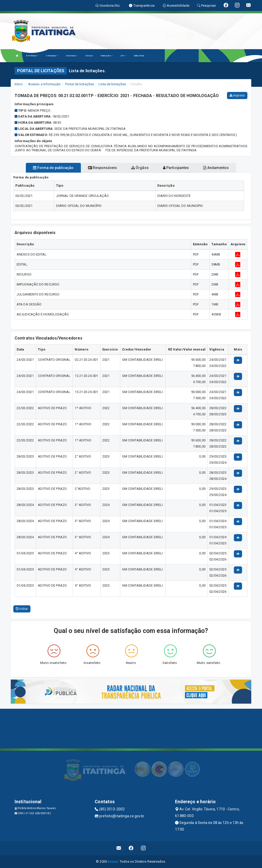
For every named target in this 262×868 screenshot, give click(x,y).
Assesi (113, 861)
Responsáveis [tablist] (102, 168)
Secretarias (72, 56)
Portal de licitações (80, 84)
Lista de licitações (112, 84)
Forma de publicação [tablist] (53, 168)
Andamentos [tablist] (216, 168)
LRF (123, 56)
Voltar (22, 609)
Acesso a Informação (44, 84)
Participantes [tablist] (176, 168)
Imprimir (237, 96)
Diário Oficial (139, 56)
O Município (52, 56)
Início (19, 84)
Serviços (89, 56)
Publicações (107, 56)
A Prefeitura (32, 56)
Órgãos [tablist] (140, 168)
